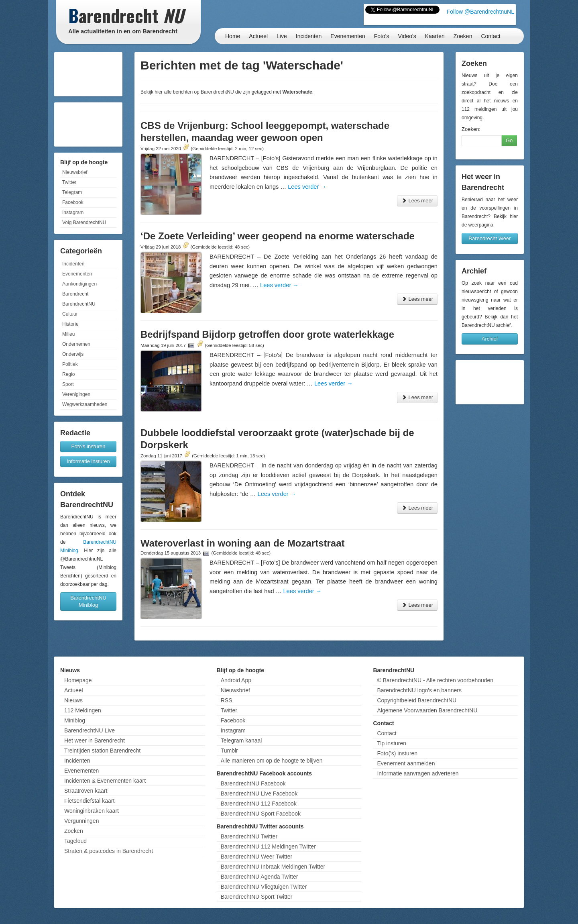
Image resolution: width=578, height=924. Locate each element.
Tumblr (229, 751)
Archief (490, 339)
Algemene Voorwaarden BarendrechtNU (427, 710)
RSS (227, 700)
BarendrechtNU (79, 304)
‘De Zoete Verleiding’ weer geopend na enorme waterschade (278, 236)
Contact (490, 36)
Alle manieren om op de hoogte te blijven (272, 761)
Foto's (382, 36)
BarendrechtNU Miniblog (88, 601)
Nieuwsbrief (75, 172)
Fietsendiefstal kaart (89, 801)
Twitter (69, 182)
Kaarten (435, 36)
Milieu (68, 334)
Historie (70, 324)
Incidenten (309, 36)
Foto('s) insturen (397, 753)
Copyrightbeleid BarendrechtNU (417, 700)
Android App (236, 680)
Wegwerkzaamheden (85, 404)
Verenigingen (76, 394)
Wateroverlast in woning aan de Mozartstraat (243, 543)
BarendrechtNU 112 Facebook (259, 804)
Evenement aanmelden (406, 763)
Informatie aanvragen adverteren (418, 773)
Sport (68, 384)
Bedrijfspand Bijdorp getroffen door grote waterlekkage (267, 334)
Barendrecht (75, 294)
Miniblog (75, 720)
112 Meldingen (83, 710)
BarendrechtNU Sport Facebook (261, 814)
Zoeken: (471, 129)
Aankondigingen (79, 284)
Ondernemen (76, 344)
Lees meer (417, 201)
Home (233, 36)
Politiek (70, 364)
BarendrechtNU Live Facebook (259, 793)
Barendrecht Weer (489, 238)
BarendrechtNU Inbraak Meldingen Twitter (273, 867)
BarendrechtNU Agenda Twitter (259, 877)
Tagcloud (75, 841)
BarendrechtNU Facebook (253, 783)
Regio (68, 374)
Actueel (258, 36)
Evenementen (348, 36)
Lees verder (307, 187)
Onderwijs (73, 354)
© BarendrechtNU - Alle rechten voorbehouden (435, 680)
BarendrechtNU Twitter (249, 836)
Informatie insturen (88, 461)
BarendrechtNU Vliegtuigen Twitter (264, 887)
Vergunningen (81, 821)
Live (282, 36)
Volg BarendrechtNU (84, 222)
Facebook (73, 202)
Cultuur (70, 314)
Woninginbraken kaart (92, 811)
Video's (407, 36)
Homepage (78, 680)
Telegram (72, 192)
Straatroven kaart (86, 791)
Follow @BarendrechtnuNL (480, 12)
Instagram (73, 212)
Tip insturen (392, 743)
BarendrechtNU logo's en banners (419, 690)
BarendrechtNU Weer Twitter (256, 857)
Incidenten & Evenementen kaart (105, 781)
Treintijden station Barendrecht (102, 751)
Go (509, 140)
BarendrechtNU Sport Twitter (257, 897)
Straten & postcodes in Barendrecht (109, 851)
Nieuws (73, 700)
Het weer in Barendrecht (95, 740)
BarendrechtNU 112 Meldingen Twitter (268, 846)
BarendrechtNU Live (90, 730)
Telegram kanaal (241, 740)
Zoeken (463, 36)
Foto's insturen (89, 446)
